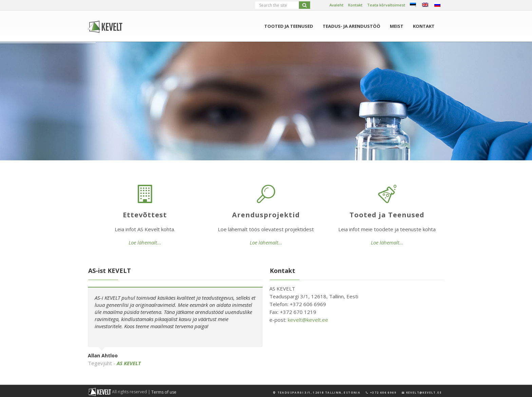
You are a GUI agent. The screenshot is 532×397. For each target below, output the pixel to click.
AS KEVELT (129, 363)
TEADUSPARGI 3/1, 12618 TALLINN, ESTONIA (316, 392)
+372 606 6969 (381, 392)
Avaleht (336, 5)
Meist (397, 26)
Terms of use (164, 392)
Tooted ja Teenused (289, 26)
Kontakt (355, 5)
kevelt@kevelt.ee (308, 320)
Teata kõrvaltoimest (386, 5)
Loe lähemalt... (145, 242)
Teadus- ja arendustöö (351, 26)
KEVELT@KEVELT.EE (421, 392)
